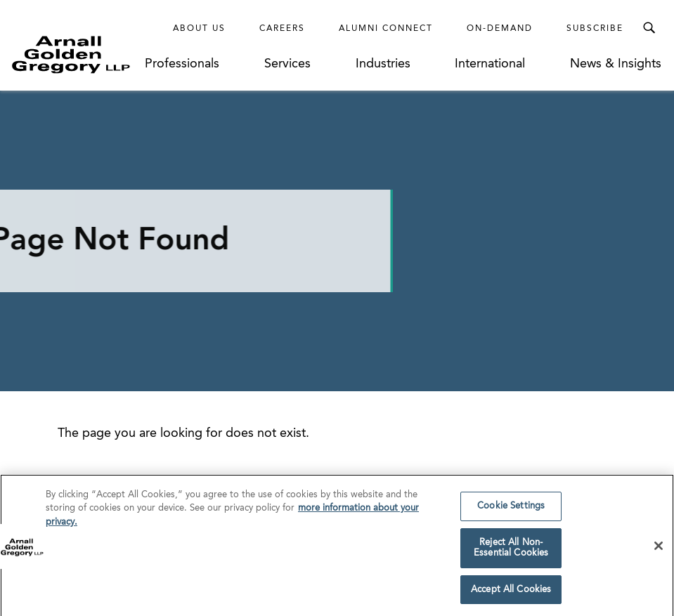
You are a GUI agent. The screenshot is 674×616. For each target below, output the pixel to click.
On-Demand (500, 29)
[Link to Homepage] (78, 54)
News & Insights (616, 64)
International (490, 64)
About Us (199, 29)
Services (287, 64)
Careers (282, 29)
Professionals (182, 64)
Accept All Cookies (511, 595)
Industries (383, 64)
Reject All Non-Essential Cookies (511, 554)
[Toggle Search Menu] (649, 28)
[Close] (659, 551)
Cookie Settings (511, 512)
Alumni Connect (386, 29)
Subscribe (595, 29)
